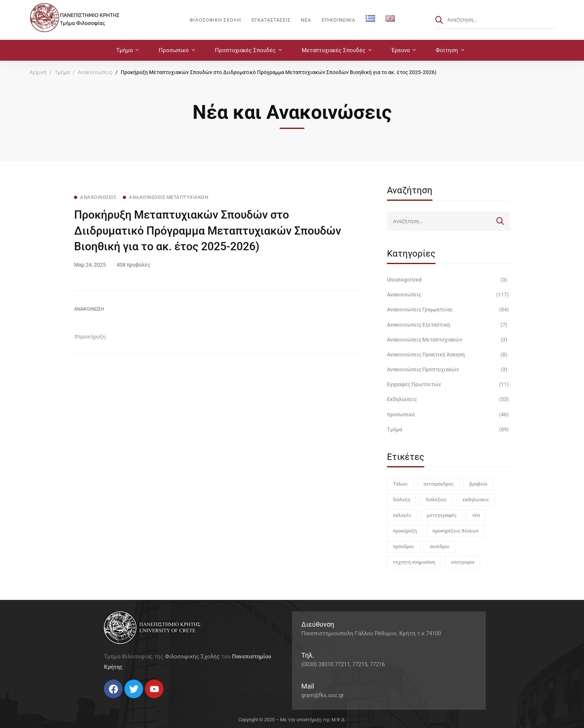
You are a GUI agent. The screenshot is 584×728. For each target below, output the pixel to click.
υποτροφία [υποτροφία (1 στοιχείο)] (462, 562)
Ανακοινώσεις (95, 72)
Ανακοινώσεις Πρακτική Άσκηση (448, 355)
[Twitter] (111, 701)
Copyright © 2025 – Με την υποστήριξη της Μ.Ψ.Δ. (292, 720)
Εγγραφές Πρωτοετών (448, 384)
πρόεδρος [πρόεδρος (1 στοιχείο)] (404, 546)
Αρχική (38, 72)
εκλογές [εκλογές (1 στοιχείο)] (402, 515)
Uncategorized (448, 280)
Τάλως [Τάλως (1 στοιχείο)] (400, 484)
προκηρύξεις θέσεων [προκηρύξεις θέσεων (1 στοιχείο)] (456, 531)
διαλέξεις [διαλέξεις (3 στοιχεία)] (436, 500)
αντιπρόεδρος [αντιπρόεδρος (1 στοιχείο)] (439, 484)
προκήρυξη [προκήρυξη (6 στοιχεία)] (405, 531)
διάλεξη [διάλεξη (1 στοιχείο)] (401, 500)
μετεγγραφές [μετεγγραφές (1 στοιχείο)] (442, 515)
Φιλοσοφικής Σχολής (192, 657)
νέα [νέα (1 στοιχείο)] (476, 515)
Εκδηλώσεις (448, 399)
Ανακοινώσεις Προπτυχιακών (448, 369)
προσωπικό (448, 414)
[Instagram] (119, 701)
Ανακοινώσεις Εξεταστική (448, 325)
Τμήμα (62, 72)
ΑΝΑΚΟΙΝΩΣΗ (89, 309)
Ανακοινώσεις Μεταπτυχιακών (448, 340)
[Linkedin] (126, 701)
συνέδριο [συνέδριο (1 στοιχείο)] (439, 546)
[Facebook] (104, 701)
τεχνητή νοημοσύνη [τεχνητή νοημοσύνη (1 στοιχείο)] (414, 562)
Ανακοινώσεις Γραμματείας (448, 309)
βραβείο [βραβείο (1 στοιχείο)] (478, 484)
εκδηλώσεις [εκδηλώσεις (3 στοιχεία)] (476, 500)
